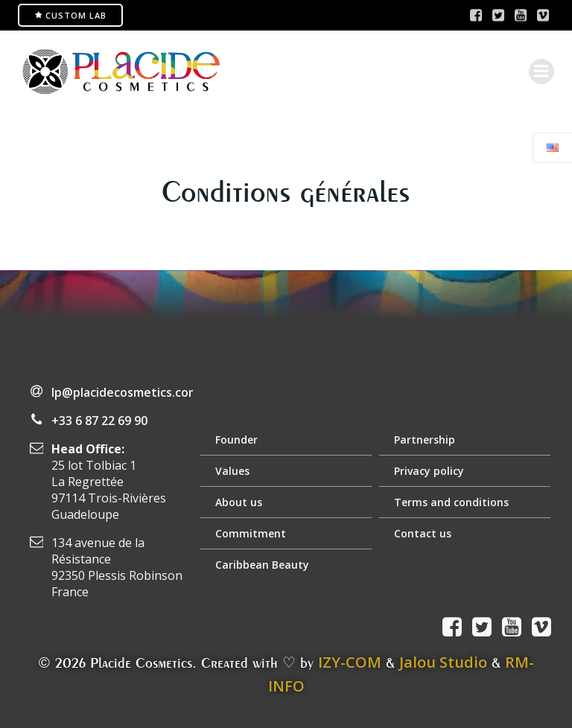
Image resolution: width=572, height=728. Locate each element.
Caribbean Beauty (262, 565)
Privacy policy (429, 471)
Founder (236, 440)
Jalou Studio (443, 662)
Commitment (251, 533)
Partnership (425, 440)
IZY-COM (350, 662)
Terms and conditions (451, 502)
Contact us (423, 533)
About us (239, 502)
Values (232, 471)
